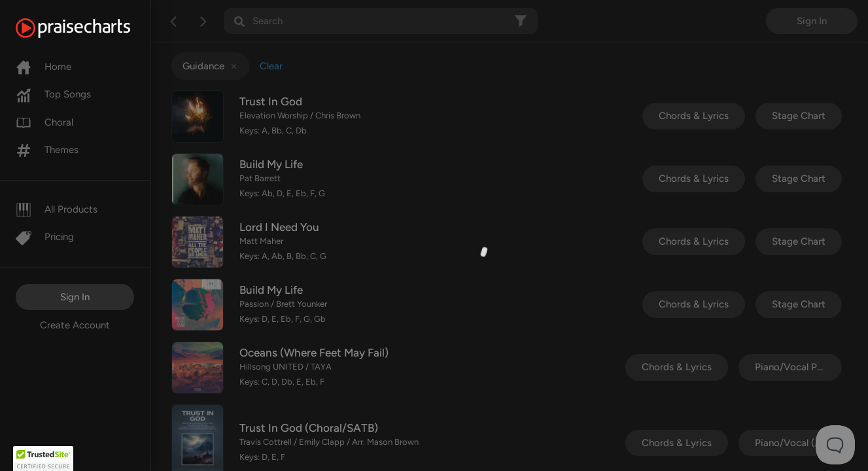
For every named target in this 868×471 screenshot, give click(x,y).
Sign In (75, 297)
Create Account (75, 325)
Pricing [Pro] (45, 237)
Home (43, 67)
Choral (44, 122)
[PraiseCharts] (89, 28)
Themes (47, 150)
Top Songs (53, 94)
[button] (43, 459)
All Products (57, 209)
